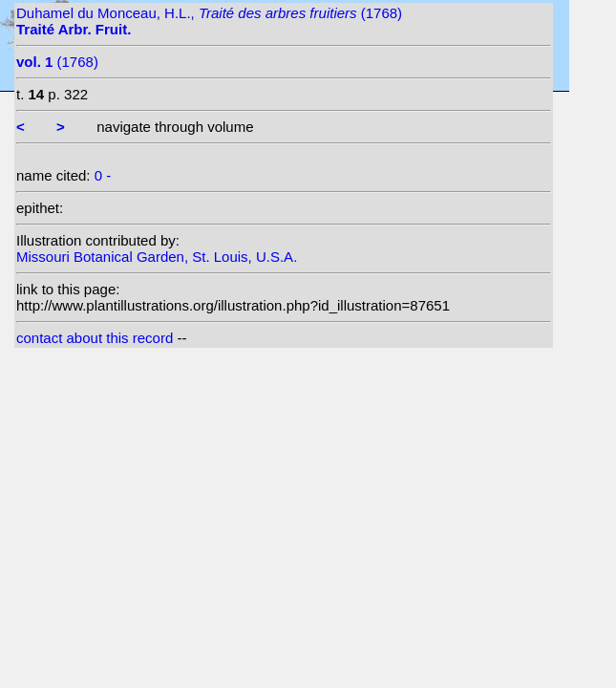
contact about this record (95, 338)
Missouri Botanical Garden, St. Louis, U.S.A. (157, 257)
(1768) (57, 62)
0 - (103, 175)
